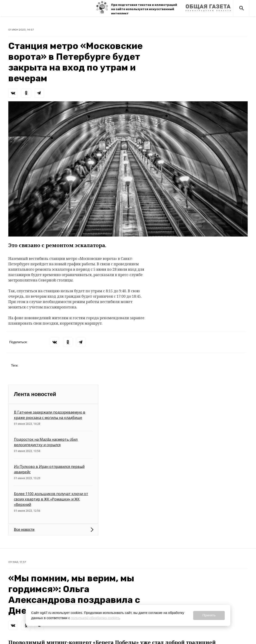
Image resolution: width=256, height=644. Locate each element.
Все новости (24, 530)
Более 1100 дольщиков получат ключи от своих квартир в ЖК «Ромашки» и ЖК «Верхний (51, 499)
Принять (209, 615)
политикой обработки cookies (95, 618)
